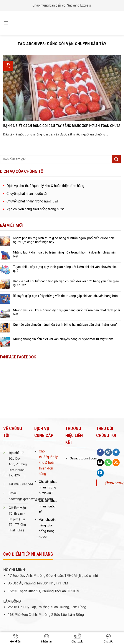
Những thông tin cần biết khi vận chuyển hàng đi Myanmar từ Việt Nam (63, 339)
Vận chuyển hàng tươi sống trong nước (36, 209)
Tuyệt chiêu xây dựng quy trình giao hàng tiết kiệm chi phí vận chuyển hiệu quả (65, 269)
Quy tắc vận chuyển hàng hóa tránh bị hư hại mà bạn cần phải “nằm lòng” (65, 325)
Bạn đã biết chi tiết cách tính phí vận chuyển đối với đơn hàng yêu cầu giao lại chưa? (66, 283)
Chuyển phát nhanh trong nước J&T (33, 201)
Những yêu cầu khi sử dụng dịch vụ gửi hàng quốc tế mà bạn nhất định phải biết (66, 312)
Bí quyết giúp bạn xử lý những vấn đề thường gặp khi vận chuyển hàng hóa (65, 296)
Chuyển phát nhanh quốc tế (27, 194)
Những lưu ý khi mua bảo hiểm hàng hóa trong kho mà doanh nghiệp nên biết (65, 254)
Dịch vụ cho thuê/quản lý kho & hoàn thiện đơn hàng (45, 186)
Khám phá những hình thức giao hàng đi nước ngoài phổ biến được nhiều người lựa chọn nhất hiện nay (65, 240)
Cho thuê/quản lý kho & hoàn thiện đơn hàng (48, 462)
